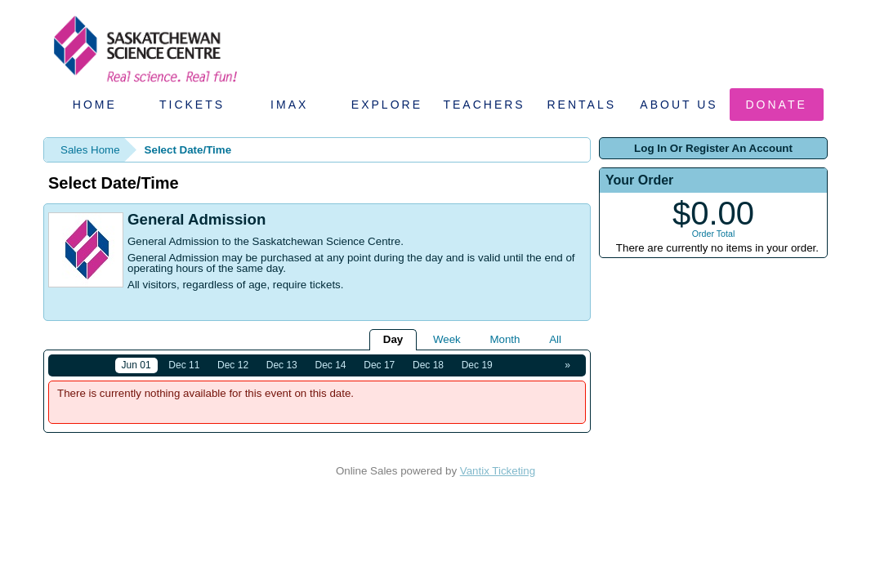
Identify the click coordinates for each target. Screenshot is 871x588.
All (555, 339)
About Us (679, 105)
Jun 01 (136, 365)
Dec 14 (331, 365)
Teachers (484, 105)
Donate (777, 105)
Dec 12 (233, 365)
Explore (387, 105)
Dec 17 (379, 365)
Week (447, 339)
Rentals (582, 105)
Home (95, 105)
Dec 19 (477, 365)
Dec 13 (282, 365)
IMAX (289, 105)
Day (393, 339)
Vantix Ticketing (498, 471)
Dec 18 (428, 365)
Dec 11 (184, 365)
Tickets (192, 105)
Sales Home (90, 150)
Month (505, 339)
